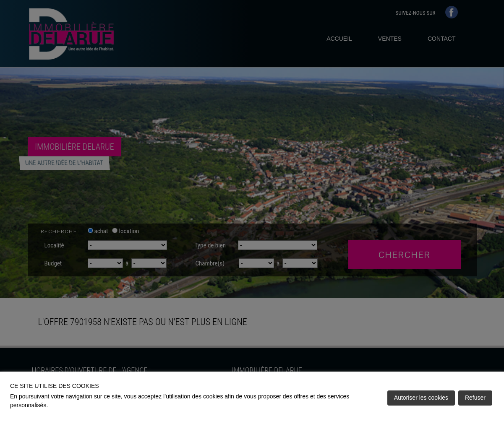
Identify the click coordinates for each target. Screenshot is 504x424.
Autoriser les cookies (421, 398)
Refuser (475, 398)
